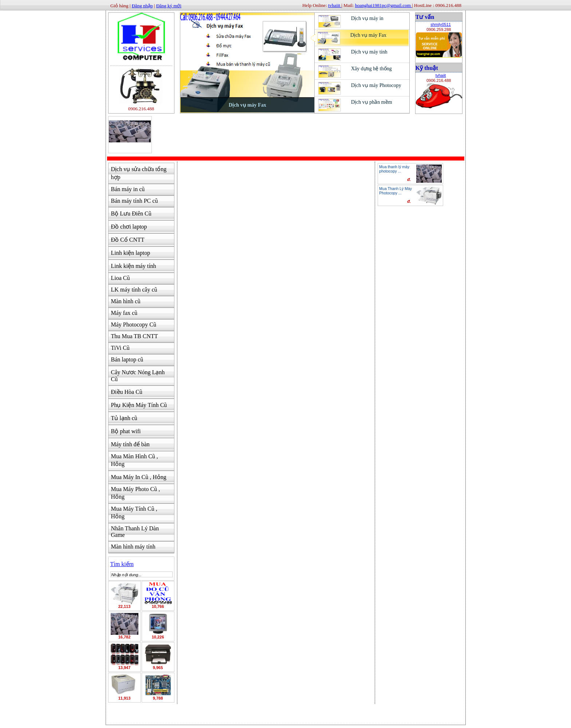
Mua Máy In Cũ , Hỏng (139, 477)
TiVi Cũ (120, 348)
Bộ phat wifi (126, 431)
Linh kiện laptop (131, 253)
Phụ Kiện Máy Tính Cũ (139, 405)
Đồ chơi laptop (129, 227)
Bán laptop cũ (127, 359)
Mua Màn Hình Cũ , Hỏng (135, 460)
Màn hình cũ (126, 301)
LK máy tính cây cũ (134, 290)
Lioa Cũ (121, 278)
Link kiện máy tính (134, 266)
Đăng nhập (142, 6)
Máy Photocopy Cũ (134, 325)
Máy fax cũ (124, 313)
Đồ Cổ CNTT (128, 240)
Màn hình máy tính (133, 547)
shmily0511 (441, 24)
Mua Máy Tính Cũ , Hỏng (134, 513)
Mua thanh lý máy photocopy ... (394, 169)
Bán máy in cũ (128, 189)
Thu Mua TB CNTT (135, 336)
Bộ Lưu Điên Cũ (131, 213)
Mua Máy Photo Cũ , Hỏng (136, 493)
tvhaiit (441, 75)
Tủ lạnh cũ (124, 418)
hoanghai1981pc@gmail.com (383, 5)
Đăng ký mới (169, 6)
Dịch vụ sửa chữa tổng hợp (139, 173)
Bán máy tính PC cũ (135, 201)
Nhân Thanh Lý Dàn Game (135, 532)
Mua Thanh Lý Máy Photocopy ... (395, 191)
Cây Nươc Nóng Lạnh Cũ (138, 376)
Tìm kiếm (122, 564)
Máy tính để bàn (130, 444)
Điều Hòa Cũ (127, 392)
